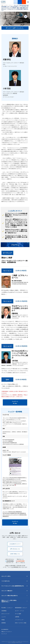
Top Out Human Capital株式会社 (10, 443)
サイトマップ (4, 634)
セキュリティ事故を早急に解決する (10, 596)
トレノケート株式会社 (8, 441)
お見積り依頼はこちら (15, 554)
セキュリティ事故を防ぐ (7, 591)
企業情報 (17, 617)
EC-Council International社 (8, 440)
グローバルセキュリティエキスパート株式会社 (13, 444)
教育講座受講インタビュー (21, 608)
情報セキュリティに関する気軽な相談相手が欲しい (9, 601)
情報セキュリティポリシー (7, 632)
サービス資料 (18, 614)
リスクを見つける (6, 581)
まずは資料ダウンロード (15, 544)
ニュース (3, 617)
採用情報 (3, 623)
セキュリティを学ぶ (6, 576)
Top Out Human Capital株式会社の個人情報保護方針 (14, 513)
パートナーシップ (19, 620)
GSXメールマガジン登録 (21, 623)
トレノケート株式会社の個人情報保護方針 (12, 512)
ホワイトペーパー (6, 614)
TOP (2, 5)
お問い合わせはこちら (15, 549)
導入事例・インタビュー (7, 608)
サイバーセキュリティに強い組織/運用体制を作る (13, 586)
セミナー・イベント (8, 5)
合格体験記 (4, 611)
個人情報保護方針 (5, 629)
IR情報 (3, 620)
